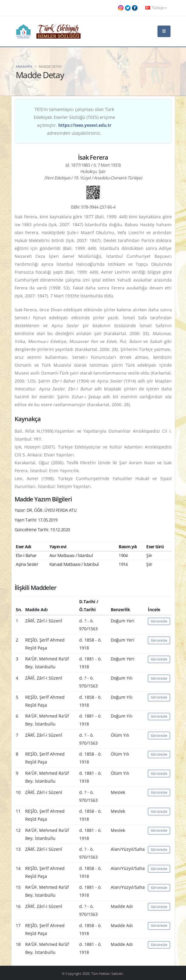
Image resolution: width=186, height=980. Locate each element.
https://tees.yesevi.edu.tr (85, 125)
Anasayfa (24, 66)
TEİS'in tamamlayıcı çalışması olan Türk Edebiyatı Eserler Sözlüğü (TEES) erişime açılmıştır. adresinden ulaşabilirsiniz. (74, 121)
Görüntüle (159, 621)
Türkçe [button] (156, 8)
